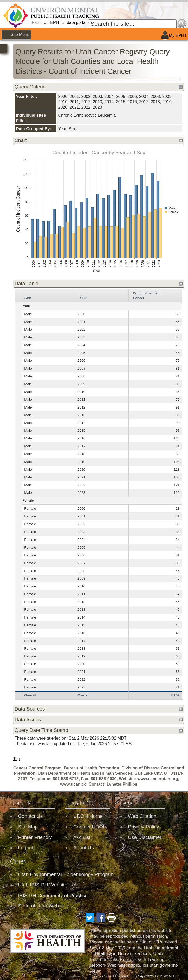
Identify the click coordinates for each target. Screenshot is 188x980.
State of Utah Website (42, 906)
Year (83, 298)
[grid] (98, 494)
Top (17, 759)
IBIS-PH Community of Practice (53, 895)
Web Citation (142, 816)
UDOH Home (88, 816)
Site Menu (20, 34)
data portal (77, 22)
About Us (84, 848)
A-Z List (82, 837)
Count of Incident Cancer (147, 296)
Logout (26, 848)
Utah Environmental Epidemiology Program (66, 874)
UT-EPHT (53, 22)
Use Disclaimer (145, 837)
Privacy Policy (143, 827)
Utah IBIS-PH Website (43, 885)
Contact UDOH (90, 827)
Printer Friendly (35, 837)
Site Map (28, 827)
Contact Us (30, 816)
